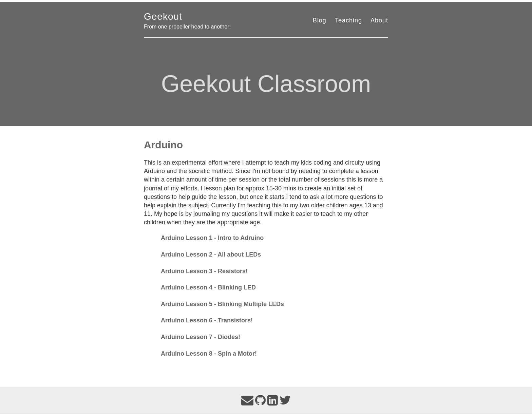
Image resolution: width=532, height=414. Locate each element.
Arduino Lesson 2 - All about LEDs (211, 255)
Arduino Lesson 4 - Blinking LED (208, 287)
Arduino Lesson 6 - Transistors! (207, 320)
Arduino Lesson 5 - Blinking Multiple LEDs (222, 304)
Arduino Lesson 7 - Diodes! (201, 337)
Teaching (348, 20)
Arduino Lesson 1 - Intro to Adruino (212, 238)
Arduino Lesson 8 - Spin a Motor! (209, 354)
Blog (320, 20)
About (379, 20)
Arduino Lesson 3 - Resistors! (204, 271)
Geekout (163, 16)
